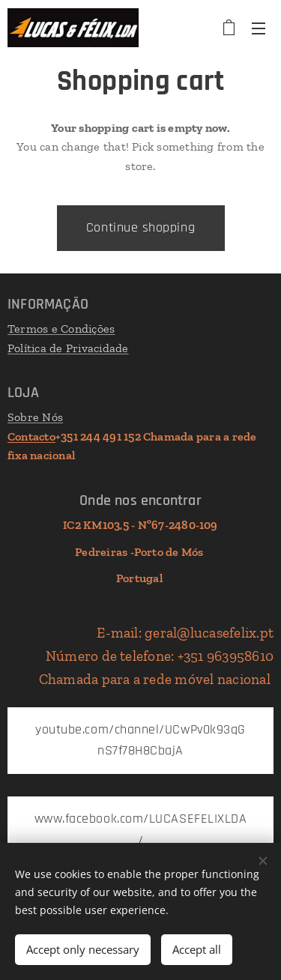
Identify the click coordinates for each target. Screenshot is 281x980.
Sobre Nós (35, 417)
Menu (259, 28)
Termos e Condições (61, 329)
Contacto (31, 436)
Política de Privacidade (68, 348)
